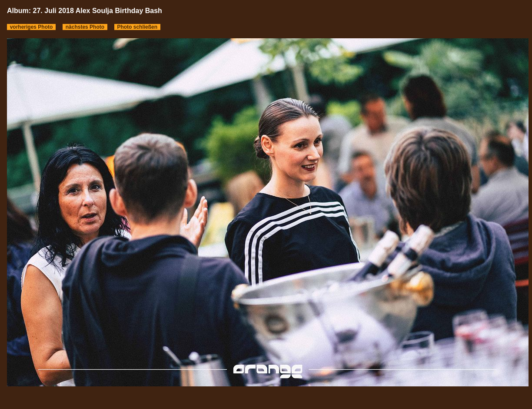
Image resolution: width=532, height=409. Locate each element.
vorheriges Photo (31, 27)
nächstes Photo (85, 27)
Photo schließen (137, 27)
